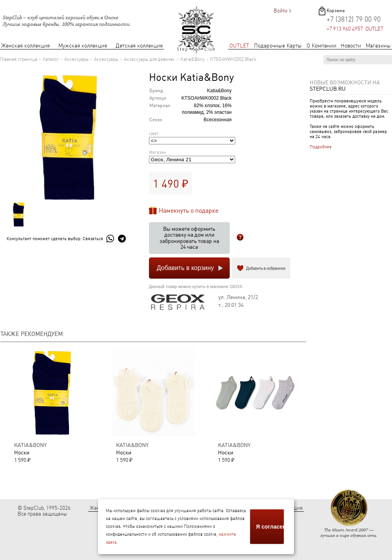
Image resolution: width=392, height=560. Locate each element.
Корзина (336, 11)
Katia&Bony (192, 59)
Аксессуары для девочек (149, 59)
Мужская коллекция (83, 46)
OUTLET (239, 46)
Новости (351, 46)
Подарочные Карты (278, 46)
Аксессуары (76, 59)
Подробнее (321, 147)
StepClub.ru (328, 89)
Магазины (378, 46)
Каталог (51, 59)
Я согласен (270, 527)
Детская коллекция (139, 46)
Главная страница (19, 59)
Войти (280, 11)
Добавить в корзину (185, 268)
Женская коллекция (25, 46)
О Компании (321, 46)
